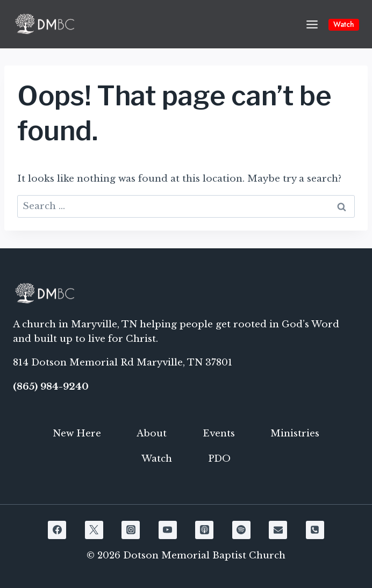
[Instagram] (131, 530)
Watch (344, 24)
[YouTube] (168, 530)
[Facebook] (57, 530)
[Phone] (315, 530)
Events (219, 433)
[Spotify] (241, 530)
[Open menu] (312, 24)
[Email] (278, 530)
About (152, 433)
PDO (219, 459)
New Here (77, 433)
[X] (94, 530)
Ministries (295, 433)
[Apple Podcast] (204, 530)
